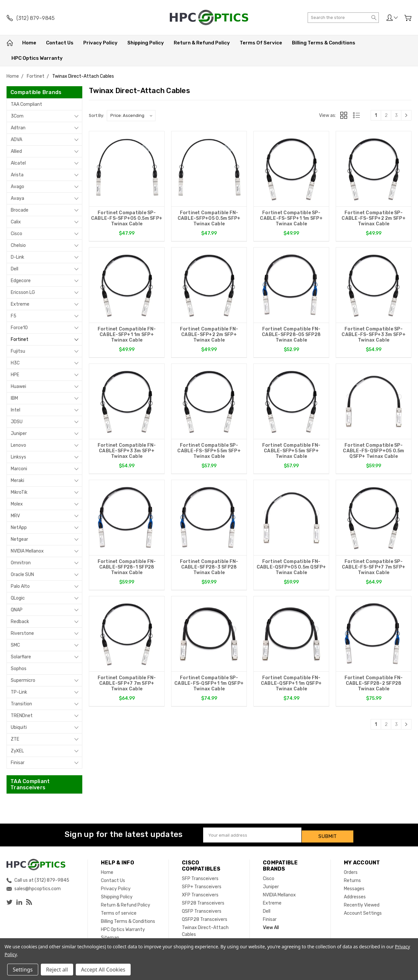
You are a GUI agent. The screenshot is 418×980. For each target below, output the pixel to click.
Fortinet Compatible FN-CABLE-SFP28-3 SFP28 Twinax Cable (209, 570)
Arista (17, 175)
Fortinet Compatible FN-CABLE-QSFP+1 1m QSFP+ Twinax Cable (291, 687)
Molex (17, 504)
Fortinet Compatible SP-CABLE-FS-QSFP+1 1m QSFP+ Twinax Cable (209, 687)
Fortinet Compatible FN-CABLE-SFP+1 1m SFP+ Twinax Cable (127, 336)
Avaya (17, 198)
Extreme (20, 304)
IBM (14, 398)
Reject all (57, 970)
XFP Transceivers (200, 892)
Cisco (16, 234)
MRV (15, 516)
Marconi (19, 469)
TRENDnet (22, 716)
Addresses (355, 894)
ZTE (15, 739)
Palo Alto (20, 586)
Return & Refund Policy (202, 43)
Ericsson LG (23, 292)
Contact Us (60, 43)
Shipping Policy (146, 43)
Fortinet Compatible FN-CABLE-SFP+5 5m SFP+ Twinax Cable (291, 453)
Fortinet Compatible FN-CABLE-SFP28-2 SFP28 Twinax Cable (374, 687)
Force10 (19, 328)
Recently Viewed (362, 902)
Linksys (18, 457)
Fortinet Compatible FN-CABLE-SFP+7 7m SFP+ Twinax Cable (127, 687)
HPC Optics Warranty (37, 58)
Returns (352, 878)
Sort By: (96, 115)
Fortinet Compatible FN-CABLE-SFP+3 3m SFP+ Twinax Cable (127, 453)
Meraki (17, 481)
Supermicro (23, 680)
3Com (17, 116)
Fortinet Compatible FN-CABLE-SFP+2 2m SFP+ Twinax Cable (209, 336)
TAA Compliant (26, 104)
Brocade (20, 210)
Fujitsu (18, 351)
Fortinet (20, 339)
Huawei (18, 386)
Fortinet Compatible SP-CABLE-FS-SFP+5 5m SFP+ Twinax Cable (209, 453)
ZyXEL (17, 751)
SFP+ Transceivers (202, 884)
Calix (16, 222)
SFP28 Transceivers (203, 900)
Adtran (18, 128)
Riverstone (22, 633)
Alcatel (18, 163)
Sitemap (110, 935)
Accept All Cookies (103, 970)
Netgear (19, 539)
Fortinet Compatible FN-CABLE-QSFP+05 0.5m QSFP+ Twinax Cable (291, 570)
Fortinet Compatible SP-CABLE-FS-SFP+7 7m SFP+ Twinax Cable (374, 570)
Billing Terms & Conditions (324, 43)
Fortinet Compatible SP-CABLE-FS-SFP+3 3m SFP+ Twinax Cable (374, 336)
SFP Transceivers (200, 876)
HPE (15, 375)
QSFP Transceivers (202, 908)
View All (271, 925)
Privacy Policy (100, 43)
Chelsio (18, 245)
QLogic (18, 598)
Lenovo (18, 445)
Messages (354, 886)
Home (29, 43)
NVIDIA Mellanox (27, 551)
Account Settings (363, 910)
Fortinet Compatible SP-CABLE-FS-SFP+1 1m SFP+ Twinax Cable (291, 218)
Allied (16, 151)
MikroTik (19, 492)
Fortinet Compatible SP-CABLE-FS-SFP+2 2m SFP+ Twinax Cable (374, 218)
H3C (15, 363)
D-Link (17, 257)
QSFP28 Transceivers (205, 916)
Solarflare (21, 657)
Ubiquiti (19, 727)
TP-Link (19, 692)
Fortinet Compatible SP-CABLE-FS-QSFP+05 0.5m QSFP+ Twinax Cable (373, 453)
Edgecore (21, 281)
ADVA (16, 140)
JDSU (17, 422)
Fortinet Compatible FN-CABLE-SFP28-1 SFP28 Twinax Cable (127, 570)
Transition (21, 704)
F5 (14, 316)
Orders (351, 869)
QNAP (17, 610)
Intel (16, 410)
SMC (15, 645)
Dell (15, 269)
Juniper (19, 434)
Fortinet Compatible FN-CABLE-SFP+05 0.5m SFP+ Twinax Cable (209, 218)
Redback (20, 622)
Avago (17, 187)
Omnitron (21, 563)
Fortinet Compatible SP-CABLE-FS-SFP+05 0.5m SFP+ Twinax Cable (127, 218)
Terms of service (261, 43)
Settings (23, 970)
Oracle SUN (22, 575)
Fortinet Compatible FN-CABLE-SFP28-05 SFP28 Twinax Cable (291, 336)
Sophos (19, 669)
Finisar (18, 763)
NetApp (19, 528)
